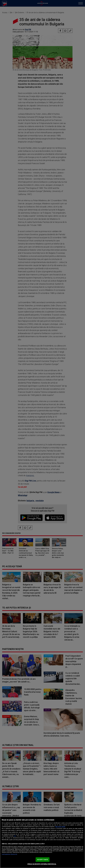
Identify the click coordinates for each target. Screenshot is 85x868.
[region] (42, 842)
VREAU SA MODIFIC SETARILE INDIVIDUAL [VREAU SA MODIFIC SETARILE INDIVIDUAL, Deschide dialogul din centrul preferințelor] (42, 864)
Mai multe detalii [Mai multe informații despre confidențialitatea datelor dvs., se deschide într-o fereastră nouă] (60, 827)
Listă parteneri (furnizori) (9, 854)
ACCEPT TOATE (42, 860)
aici (15, 836)
